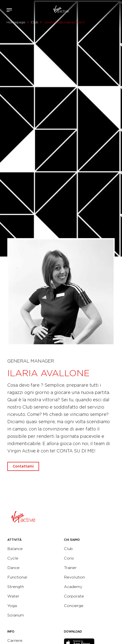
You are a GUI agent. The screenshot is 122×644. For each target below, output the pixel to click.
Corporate (74, 596)
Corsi (69, 558)
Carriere (15, 640)
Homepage (16, 22)
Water (13, 596)
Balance (15, 549)
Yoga (12, 606)
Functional (17, 577)
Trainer (70, 568)
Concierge (74, 606)
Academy (73, 587)
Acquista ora (109, 9)
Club (35, 22)
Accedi (102, 10)
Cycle (13, 558)
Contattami (117, 9)
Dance (13, 568)
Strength (16, 587)
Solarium (16, 615)
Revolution (74, 577)
